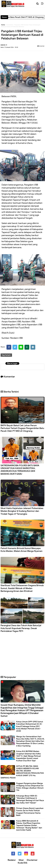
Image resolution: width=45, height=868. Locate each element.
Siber (21, 860)
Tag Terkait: (6, 355)
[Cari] (37, 4)
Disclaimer (32, 860)
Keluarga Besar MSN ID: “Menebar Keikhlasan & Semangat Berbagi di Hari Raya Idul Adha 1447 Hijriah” (30, 799)
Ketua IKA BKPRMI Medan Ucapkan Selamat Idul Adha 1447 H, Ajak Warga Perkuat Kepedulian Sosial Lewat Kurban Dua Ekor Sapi (28, 756)
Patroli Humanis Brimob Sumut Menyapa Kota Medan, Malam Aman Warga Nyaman (21, 550)
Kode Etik (23, 863)
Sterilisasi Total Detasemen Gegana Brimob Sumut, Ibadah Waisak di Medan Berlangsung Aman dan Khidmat (22, 588)
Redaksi (12, 860)
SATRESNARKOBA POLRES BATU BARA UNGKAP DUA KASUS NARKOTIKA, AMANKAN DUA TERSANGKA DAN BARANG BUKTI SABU (20, 470)
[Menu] (43, 4)
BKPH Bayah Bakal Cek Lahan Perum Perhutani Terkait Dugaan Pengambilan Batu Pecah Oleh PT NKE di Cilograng (22, 428)
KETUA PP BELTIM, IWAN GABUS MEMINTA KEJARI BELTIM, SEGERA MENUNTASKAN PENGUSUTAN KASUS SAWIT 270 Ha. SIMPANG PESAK (22, 772)
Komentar (41, 46)
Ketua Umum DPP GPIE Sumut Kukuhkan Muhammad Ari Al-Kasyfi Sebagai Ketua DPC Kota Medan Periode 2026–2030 (30, 726)
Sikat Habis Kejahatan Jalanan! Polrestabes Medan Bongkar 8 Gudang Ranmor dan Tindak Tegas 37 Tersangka (22, 511)
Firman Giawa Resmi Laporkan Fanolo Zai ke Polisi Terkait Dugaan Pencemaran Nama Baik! (30, 812)
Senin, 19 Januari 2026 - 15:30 (9, 47)
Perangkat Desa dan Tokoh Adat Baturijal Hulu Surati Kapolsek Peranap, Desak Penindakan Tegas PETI (21, 628)
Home (3, 25)
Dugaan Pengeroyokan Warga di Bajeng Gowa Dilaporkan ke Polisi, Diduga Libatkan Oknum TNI (30, 787)
